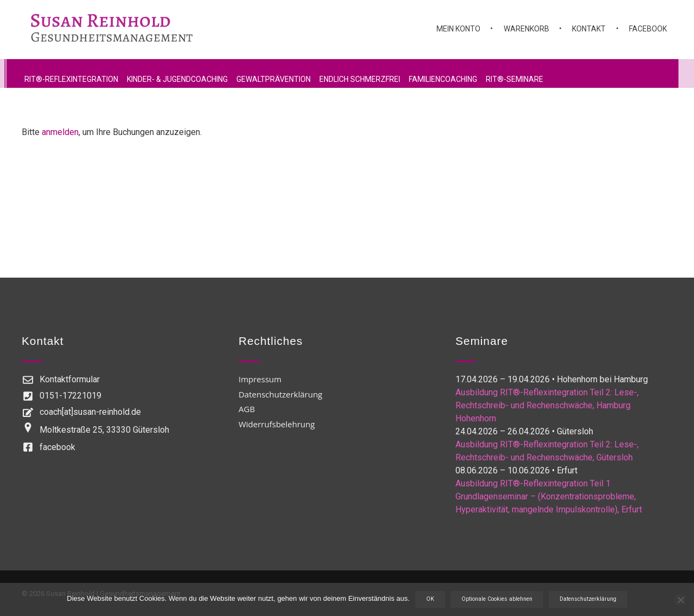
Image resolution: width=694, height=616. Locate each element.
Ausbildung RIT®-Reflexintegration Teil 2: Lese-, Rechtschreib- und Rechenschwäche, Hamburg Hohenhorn (547, 405)
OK (430, 599)
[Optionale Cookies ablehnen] (680, 600)
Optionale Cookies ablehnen (497, 599)
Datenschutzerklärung (588, 599)
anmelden (60, 132)
